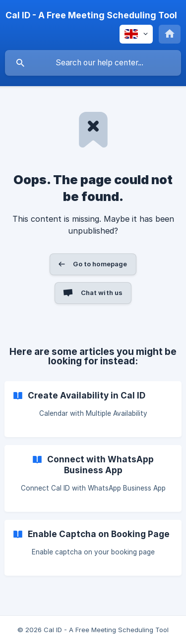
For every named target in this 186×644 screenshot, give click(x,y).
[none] (91, 15)
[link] (93, 409)
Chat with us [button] (102, 293)
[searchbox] (93, 63)
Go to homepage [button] (100, 264)
